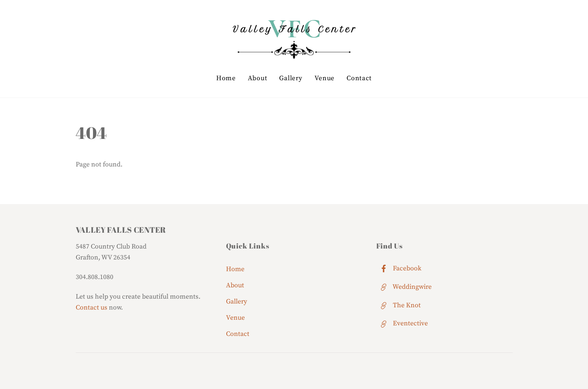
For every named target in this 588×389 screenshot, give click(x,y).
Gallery (291, 78)
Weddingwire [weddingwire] (404, 287)
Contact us (92, 308)
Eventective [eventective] (402, 323)
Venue (325, 78)
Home (226, 78)
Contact (359, 78)
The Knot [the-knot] (399, 305)
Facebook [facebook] (399, 268)
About (258, 78)
